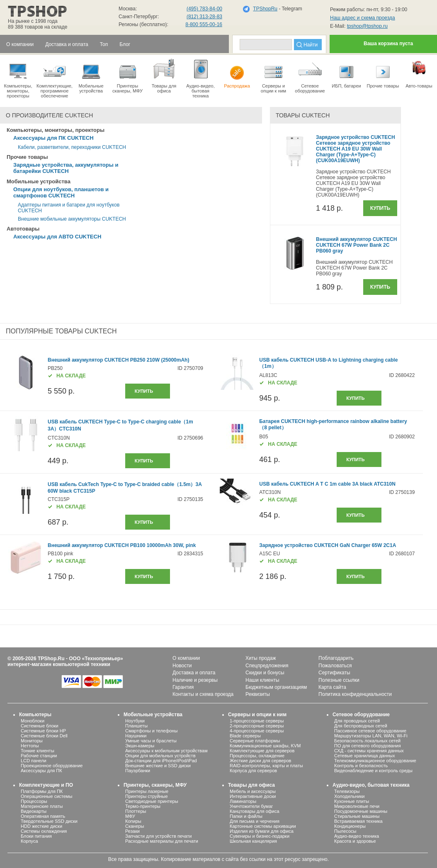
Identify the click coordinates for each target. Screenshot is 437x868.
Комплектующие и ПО (46, 785)
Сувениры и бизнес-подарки (260, 836)
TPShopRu (265, 9)
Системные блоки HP (43, 731)
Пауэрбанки (138, 771)
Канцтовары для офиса (255, 811)
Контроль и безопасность (361, 766)
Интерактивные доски (253, 796)
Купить (380, 208)
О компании (186, 658)
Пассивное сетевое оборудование (370, 731)
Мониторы (32, 741)
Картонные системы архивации (263, 826)
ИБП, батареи (346, 73)
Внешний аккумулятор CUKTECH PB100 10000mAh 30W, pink (122, 545)
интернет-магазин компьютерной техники (59, 664)
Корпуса (29, 841)
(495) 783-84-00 (204, 9)
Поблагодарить (336, 658)
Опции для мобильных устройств (160, 756)
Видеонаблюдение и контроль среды (373, 771)
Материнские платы (42, 806)
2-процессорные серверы (257, 726)
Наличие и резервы (195, 680)
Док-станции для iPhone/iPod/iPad (161, 761)
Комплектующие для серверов (262, 751)
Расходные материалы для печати (162, 841)
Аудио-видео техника (357, 836)
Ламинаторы (243, 801)
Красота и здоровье (355, 841)
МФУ (130, 816)
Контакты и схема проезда (203, 694)
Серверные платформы (255, 741)
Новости (182, 666)
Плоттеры (136, 811)
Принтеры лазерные (147, 791)
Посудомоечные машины (361, 811)
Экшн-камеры (140, 746)
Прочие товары (383, 73)
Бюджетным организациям (276, 687)
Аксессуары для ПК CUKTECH (53, 138)
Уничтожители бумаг (251, 806)
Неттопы (30, 746)
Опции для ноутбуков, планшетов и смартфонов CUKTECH (61, 192)
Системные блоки (40, 726)
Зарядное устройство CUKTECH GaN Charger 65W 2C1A (328, 545)
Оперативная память (43, 816)
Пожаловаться (335, 666)
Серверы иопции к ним (273, 75)
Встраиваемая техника (358, 821)
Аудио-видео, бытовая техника (371, 785)
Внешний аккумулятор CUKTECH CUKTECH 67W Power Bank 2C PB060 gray (356, 245)
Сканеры (135, 826)
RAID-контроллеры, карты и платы (266, 766)
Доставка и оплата (194, 673)
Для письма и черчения (255, 821)
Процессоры (34, 801)
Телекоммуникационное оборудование (375, 761)
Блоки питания (36, 836)
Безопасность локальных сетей (367, 741)
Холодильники (349, 796)
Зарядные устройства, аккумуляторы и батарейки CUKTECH (66, 168)
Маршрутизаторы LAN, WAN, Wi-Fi (371, 736)
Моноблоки (33, 721)
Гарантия (183, 687)
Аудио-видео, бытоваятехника (200, 78)
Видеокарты (34, 811)
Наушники (136, 736)
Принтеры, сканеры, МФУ (155, 785)
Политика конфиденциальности (355, 694)
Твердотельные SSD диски (49, 821)
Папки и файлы (246, 816)
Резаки (132, 831)
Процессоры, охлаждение (257, 756)
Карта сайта (332, 687)
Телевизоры (347, 791)
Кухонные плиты (352, 801)
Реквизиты (258, 694)
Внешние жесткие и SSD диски (158, 766)
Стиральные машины (357, 816)
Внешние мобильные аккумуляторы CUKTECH (72, 219)
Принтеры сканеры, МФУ (127, 75)
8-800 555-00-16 (204, 24)
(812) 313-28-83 (204, 17)
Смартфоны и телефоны (151, 731)
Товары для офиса (164, 75)
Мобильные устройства (91, 75)
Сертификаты (334, 673)
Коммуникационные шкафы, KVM (265, 746)
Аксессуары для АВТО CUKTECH (57, 237)
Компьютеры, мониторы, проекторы (18, 78)
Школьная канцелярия (253, 841)
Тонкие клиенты (38, 751)
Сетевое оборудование (310, 75)
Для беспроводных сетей (361, 726)
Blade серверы (245, 736)
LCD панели (34, 761)
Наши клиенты (262, 680)
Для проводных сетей (357, 721)
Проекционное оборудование (52, 766)
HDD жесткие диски (41, 826)
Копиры (133, 821)
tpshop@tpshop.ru (367, 26)
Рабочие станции (39, 756)
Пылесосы (345, 831)
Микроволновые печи (357, 806)
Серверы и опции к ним (257, 715)
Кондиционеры (350, 826)
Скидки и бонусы (265, 673)
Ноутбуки (135, 721)
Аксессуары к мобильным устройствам (166, 751)
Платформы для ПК (42, 791)
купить (144, 391)
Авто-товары (419, 73)
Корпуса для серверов (253, 771)
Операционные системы (46, 796)
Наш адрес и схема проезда (363, 18)
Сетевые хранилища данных (365, 756)
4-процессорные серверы (257, 731)
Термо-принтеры (143, 806)
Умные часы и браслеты (151, 741)
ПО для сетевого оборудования (368, 746)
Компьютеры (35, 715)
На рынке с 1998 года (33, 21)
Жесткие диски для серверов (260, 761)
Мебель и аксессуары (253, 791)
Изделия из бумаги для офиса (262, 831)
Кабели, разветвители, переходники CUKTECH (72, 147)
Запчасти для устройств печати (158, 836)
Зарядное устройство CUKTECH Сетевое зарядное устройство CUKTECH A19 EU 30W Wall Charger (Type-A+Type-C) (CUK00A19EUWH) (356, 149)
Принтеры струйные (147, 796)
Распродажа (237, 73)
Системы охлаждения (44, 831)
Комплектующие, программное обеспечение (55, 78)
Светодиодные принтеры (152, 801)
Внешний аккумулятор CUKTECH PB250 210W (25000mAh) (118, 360)
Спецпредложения (267, 666)
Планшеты (136, 726)
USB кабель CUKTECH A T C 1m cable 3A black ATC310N (327, 484)
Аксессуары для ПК (41, 771)
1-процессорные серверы (257, 721)
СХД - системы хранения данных (369, 751)
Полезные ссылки (339, 680)
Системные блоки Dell (44, 736)
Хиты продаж (261, 658)
